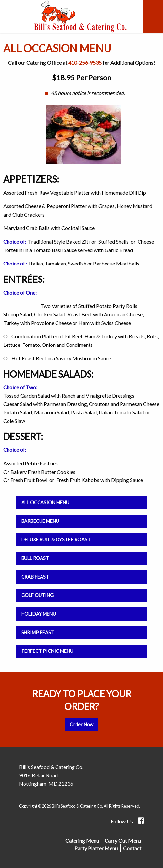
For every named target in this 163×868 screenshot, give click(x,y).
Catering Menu (82, 840)
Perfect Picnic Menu (47, 651)
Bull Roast (35, 558)
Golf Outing (37, 595)
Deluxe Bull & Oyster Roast (56, 540)
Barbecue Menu (40, 521)
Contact (132, 848)
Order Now (81, 724)
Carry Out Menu (123, 840)
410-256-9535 (85, 63)
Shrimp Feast (38, 632)
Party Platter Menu (96, 848)
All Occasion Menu (45, 502)
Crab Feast (35, 577)
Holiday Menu (39, 614)
